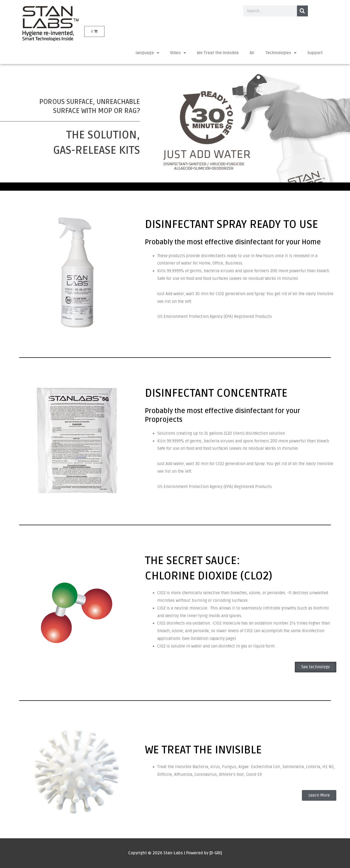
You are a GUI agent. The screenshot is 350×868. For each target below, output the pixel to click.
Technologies (281, 53)
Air (252, 53)
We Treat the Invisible (218, 53)
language (147, 53)
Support (315, 53)
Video (178, 53)
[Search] (302, 11)
